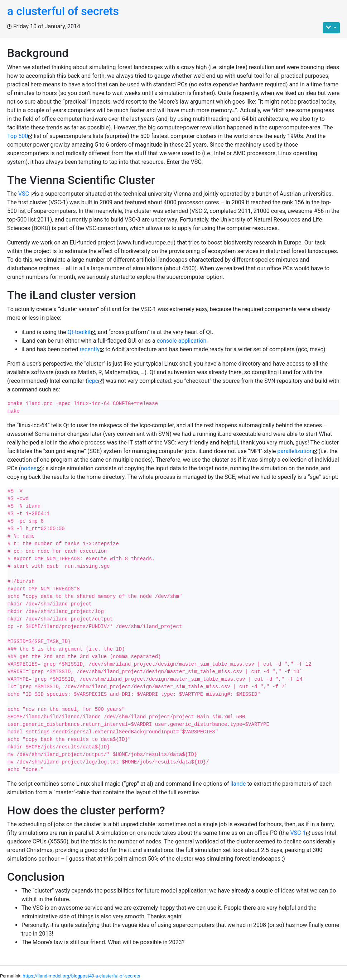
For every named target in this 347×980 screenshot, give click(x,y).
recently (90, 349)
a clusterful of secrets (63, 11)
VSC (24, 194)
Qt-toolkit (79, 332)
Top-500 (18, 136)
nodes (29, 468)
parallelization (295, 451)
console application (182, 341)
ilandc (239, 784)
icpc (93, 381)
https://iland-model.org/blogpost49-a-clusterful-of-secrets (81, 976)
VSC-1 (298, 833)
